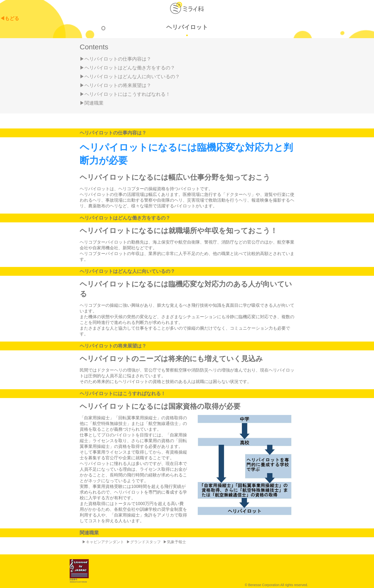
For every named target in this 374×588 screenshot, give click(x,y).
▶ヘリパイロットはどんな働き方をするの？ (127, 68)
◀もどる (10, 18)
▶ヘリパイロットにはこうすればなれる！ (125, 94)
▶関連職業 (92, 103)
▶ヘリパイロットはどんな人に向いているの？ (130, 77)
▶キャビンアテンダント (103, 542)
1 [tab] (187, 35)
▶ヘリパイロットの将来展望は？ (115, 85)
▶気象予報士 (175, 542)
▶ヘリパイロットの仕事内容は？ (115, 59)
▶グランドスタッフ (144, 542)
